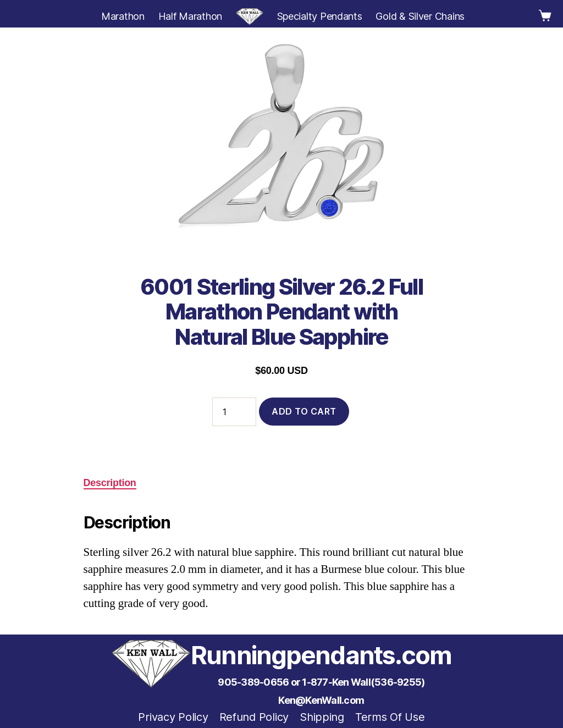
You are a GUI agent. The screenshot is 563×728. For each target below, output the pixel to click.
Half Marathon (191, 16)
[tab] (110, 483)
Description (110, 483)
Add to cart (304, 411)
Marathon (123, 16)
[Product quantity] (234, 412)
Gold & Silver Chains (420, 16)
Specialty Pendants (320, 16)
